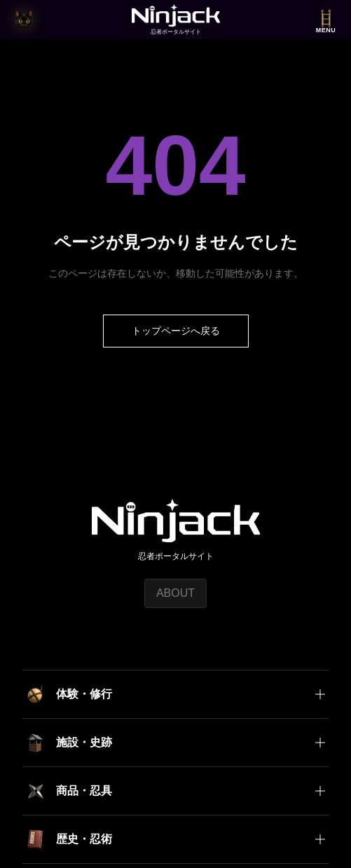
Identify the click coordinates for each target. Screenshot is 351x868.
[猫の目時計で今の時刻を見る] (24, 20)
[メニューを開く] (326, 20)
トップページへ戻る (176, 331)
